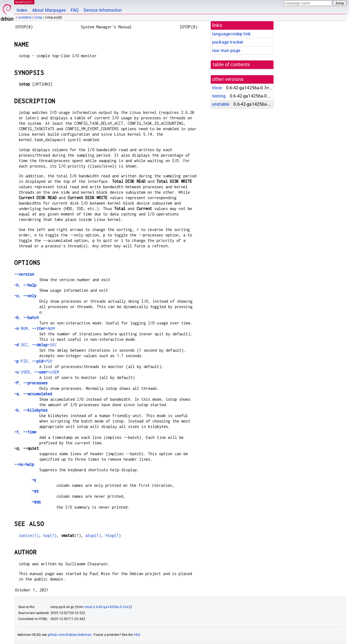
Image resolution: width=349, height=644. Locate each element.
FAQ (75, 10)
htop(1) (113, 535)
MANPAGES (24, 2)
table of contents (231, 65)
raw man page (226, 51)
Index (22, 10)
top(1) (50, 535)
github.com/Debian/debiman (70, 635)
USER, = (36, 372)
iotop (38, 17)
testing (219, 96)
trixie (217, 88)
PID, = (33, 361)
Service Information (103, 10)
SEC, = (35, 345)
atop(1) (93, 535)
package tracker (228, 42)
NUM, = (34, 328)
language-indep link (231, 34)
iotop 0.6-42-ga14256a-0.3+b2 (107, 607)
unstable (25, 17)
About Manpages (49, 10)
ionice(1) (29, 535)
